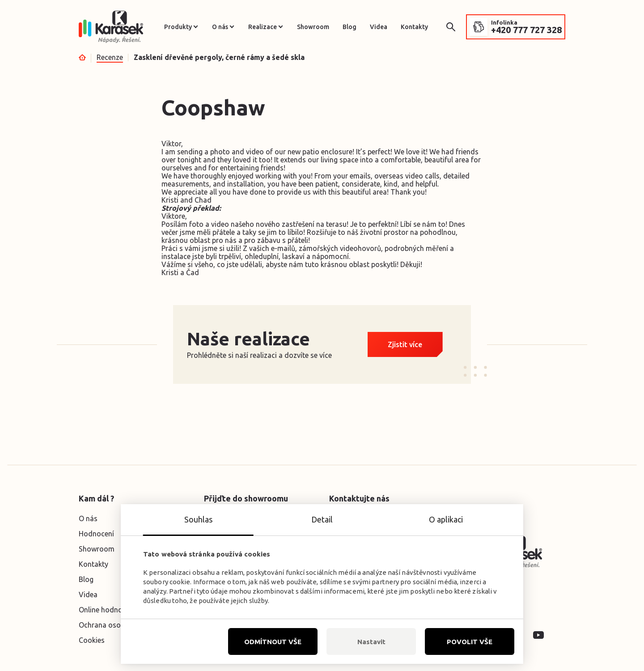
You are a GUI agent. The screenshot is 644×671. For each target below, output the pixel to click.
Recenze (110, 57)
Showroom (313, 27)
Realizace (263, 27)
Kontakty (414, 27)
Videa (379, 27)
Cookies (92, 640)
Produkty (178, 27)
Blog (350, 27)
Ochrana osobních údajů (119, 625)
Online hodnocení (107, 610)
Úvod (82, 57)
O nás (220, 27)
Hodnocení (96, 534)
